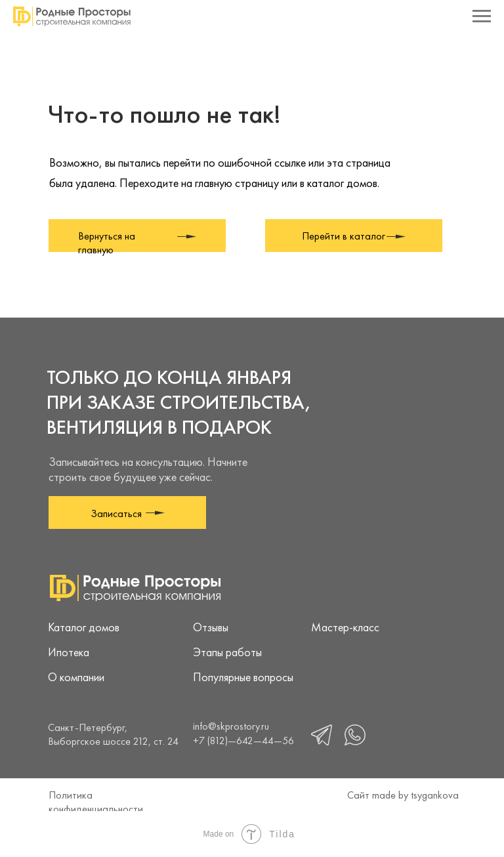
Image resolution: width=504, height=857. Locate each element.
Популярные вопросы (243, 677)
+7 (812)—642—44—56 (243, 741)
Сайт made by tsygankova (403, 795)
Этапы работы (227, 652)
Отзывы (211, 627)
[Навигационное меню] (482, 16)
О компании (76, 677)
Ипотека (69, 652)
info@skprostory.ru (231, 726)
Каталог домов (84, 627)
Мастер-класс (345, 627)
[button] (127, 512)
